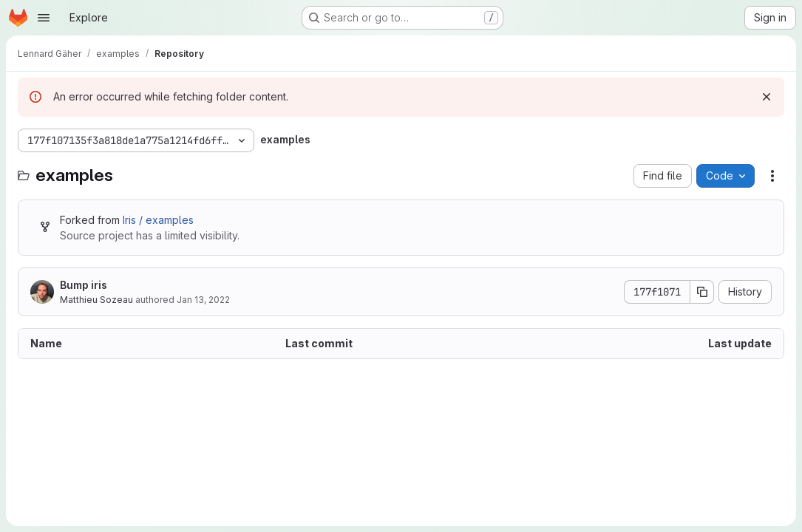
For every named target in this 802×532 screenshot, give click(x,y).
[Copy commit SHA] (702, 292)
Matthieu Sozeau (96, 300)
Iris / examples (158, 220)
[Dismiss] (767, 97)
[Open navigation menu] (44, 18)
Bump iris (84, 285)
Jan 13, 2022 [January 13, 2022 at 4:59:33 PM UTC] (203, 300)
